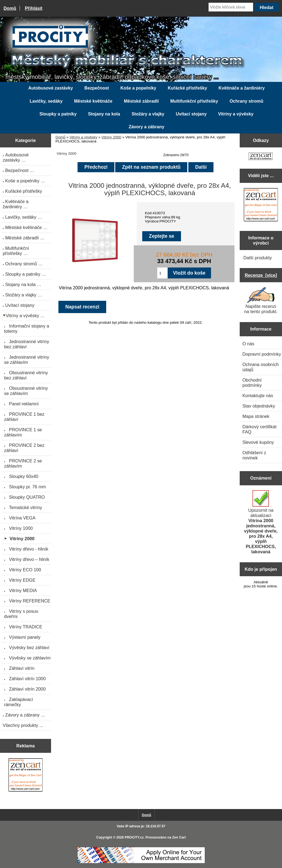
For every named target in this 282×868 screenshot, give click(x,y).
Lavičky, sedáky (46, 101)
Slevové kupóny (258, 442)
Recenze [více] (261, 275)
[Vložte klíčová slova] (231, 7)
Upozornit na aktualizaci (261, 522)
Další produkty (257, 258)
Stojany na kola (104, 114)
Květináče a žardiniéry (242, 88)
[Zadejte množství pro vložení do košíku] (162, 273)
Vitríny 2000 (111, 137)
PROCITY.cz (134, 837)
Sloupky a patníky (58, 114)
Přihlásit (34, 8)
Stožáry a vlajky (148, 114)
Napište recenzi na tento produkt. (261, 301)
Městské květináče (93, 101)
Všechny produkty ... (23, 725)
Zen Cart (179, 837)
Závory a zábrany (146, 127)
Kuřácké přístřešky (187, 88)
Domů (10, 8)
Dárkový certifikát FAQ (259, 429)
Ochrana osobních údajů (261, 367)
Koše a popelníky (138, 88)
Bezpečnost (97, 88)
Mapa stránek (256, 416)
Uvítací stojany (191, 114)
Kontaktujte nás (258, 396)
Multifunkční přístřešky (194, 101)
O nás (248, 344)
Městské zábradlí (141, 101)
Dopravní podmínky (262, 354)
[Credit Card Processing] (141, 862)
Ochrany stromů (247, 101)
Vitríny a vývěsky (84, 137)
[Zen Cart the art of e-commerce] (26, 776)
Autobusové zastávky (51, 88)
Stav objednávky (259, 406)
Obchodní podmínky (252, 383)
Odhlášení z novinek (254, 455)
